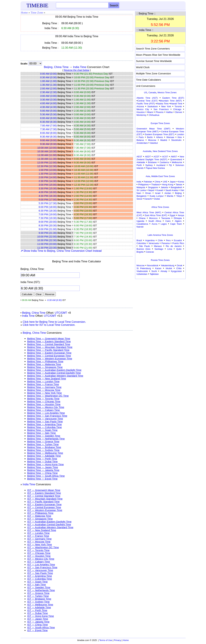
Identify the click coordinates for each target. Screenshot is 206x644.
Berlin (150, 137)
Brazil (139, 240)
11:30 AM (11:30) (47, 159)
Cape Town (176, 224)
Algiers (178, 221)
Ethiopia (178, 218)
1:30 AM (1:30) (49, 85)
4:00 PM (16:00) (48, 192)
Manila (170, 196)
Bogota (140, 252)
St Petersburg (144, 268)
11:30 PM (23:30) (47, 248)
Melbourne (177, 162)
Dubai (157, 199)
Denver (179, 112)
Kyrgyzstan (176, 271)
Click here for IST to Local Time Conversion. (49, 325)
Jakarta (164, 187)
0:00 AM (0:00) (49, 74)
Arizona (140, 106)
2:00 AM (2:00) (49, 88)
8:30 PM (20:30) (48, 225)
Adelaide (141, 162)
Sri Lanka (141, 190)
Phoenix (160, 112)
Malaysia (141, 187)
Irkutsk (169, 268)
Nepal (151, 190)
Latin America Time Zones (160, 235)
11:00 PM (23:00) (47, 244)
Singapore (153, 187)
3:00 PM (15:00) (48, 185)
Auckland (161, 165)
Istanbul (154, 143)
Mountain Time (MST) (171, 101)
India (139, 182)
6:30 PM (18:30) (48, 211)
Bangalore (142, 196)
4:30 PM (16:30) (48, 196)
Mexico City (143, 109)
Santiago (159, 249)
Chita (179, 268)
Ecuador (178, 240)
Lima (170, 249)
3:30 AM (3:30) (49, 100)
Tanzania (166, 218)
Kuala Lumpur (157, 196)
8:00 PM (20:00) (48, 222)
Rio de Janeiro (174, 246)
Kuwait (160, 190)
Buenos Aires (144, 249)
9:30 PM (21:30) (48, 233)
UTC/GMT (61, 313)
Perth (139, 165)
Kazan (158, 268)
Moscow (152, 140)
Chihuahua (154, 115)
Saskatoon (153, 106)
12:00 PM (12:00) (47, 162)
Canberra (164, 162)
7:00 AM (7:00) (49, 125)
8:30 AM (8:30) (49, 137)
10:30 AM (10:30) (47, 151)
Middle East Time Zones (163, 176)
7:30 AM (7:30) (49, 129)
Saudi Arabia (172, 190)
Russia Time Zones (160, 260)
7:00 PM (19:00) (48, 214)
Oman (148, 193)
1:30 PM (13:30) (48, 174)
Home (24, 13)
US (146, 92)
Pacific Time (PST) (146, 104)
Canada (152, 92)
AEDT (148, 157)
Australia (147, 151)
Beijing (178, 193)
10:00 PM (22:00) (47, 237)
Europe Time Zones (160, 123)
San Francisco (161, 109)
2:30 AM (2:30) (49, 92)
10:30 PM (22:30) (47, 240)
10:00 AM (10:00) (47, 148)
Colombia (141, 243)
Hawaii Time (176, 104)
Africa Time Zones (160, 207)
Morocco (153, 218)
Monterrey (142, 115)
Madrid (164, 140)
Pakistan (148, 182)
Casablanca (142, 224)
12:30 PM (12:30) (47, 166)
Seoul (139, 199)
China (157, 182)
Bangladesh (176, 187)
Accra (154, 224)
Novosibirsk (153, 265)
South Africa (155, 221)
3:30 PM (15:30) (48, 188)
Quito (179, 249)
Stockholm (176, 140)
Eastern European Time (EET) (160, 134)
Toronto (178, 106)
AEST (139, 157)
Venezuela (154, 243)
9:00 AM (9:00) (49, 140)
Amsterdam (142, 143)
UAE (165, 182)
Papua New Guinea (155, 168)
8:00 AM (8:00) (49, 133)
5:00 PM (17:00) (48, 199)
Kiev (180, 137)
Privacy (117, 640)
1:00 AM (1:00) (49, 81)
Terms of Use (106, 640)
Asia (148, 176)
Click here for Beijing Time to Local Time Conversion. (54, 322)
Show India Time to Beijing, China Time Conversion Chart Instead (61, 251)
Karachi (148, 199)
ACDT (156, 157)
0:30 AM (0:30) (49, 77)
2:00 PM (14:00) (48, 177)
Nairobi (140, 227)
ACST (165, 157)
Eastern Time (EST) (173, 98)
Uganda (140, 221)
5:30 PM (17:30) (48, 203)
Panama (166, 243)
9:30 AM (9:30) (49, 144)
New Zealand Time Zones (165, 151)
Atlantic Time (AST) (147, 98)
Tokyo (179, 196)
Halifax (169, 112)
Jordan (168, 193)
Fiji (170, 165)
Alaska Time (162, 104)
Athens (160, 137)
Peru (168, 240)
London (180, 134)
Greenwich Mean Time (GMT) (154, 129)
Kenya (181, 215)
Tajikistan (154, 274)
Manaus (158, 246)
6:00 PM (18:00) (48, 207)
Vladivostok (142, 271)
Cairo (168, 221)
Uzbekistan (142, 274)
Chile (160, 240)
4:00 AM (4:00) (49, 103)
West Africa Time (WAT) (149, 212)
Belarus (140, 140)
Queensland (176, 159)
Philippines (143, 185)
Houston (141, 112)
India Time (80, 67)
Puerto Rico (178, 243)
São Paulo (144, 246)
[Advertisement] (160, 301)
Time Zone (37, 13)
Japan (173, 182)
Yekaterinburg (167, 265)
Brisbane (152, 162)
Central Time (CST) (147, 101)
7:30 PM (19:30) (48, 218)
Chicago (177, 109)
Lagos (164, 224)
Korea (181, 182)
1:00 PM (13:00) (48, 170)
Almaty (164, 271)
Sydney (149, 165)
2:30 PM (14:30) (48, 181)
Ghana (142, 218)
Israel (158, 193)
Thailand (155, 185)
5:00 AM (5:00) (49, 111)
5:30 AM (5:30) (49, 114)
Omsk (180, 265)
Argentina (150, 240)
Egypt (172, 215)
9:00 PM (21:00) (48, 229)
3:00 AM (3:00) (49, 96)
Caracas (150, 252)
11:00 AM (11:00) (47, 155)
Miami (150, 112)
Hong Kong (168, 185)
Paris (141, 137)
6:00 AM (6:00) (49, 118)
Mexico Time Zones (167, 92)
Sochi (154, 271)
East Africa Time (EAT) (156, 215)
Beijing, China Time (56, 67)
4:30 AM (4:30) (49, 107)
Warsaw (170, 137)
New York (166, 106)
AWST (174, 157)
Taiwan (179, 185)
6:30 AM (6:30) (49, 122)
